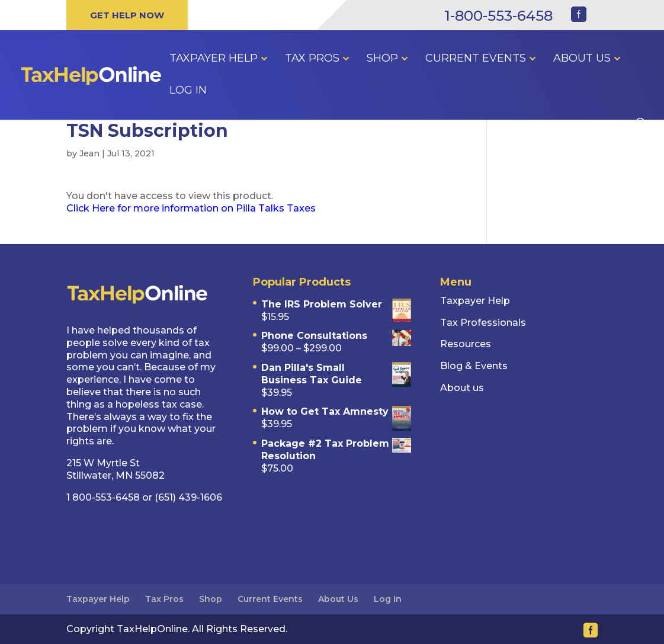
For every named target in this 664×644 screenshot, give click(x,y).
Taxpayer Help (214, 59)
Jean (89, 153)
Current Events (476, 59)
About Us (582, 59)
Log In (188, 91)
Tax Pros (312, 59)
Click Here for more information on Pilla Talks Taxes (192, 208)
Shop (382, 59)
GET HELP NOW (127, 15)
